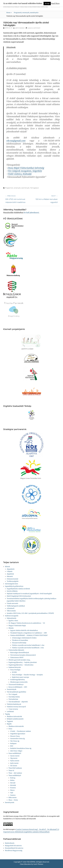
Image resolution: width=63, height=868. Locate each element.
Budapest (13, 744)
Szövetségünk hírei (11, 584)
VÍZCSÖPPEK (31, 862)
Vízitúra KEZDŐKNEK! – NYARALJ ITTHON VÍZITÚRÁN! (29, 635)
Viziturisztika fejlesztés (16, 650)
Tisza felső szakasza (15, 768)
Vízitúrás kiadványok (14, 704)
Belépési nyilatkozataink (15, 719)
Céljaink (10, 571)
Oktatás (11, 628)
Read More (55, 3)
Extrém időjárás (12, 591)
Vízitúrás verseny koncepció (16, 707)
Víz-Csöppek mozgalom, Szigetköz (25, 171)
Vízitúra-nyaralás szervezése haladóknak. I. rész (28, 645)
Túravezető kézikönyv (16, 685)
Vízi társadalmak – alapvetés (18, 702)
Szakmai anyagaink (12, 616)
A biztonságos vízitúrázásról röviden (24, 638)
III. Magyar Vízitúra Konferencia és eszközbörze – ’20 (27, 623)
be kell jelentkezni (31, 213)
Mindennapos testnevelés (19, 682)
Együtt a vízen (13, 621)
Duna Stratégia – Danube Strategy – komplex (27, 675)
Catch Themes (38, 864)
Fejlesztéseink (12, 618)
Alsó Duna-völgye (16, 751)
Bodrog (13, 778)
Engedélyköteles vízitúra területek (18, 589)
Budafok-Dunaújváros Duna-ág (21, 748)
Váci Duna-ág (15, 741)
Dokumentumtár (13, 579)
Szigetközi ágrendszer (18, 734)
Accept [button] (47, 4)
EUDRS (14, 672)
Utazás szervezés (12, 603)
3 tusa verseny (13, 709)
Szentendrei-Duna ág (17, 739)
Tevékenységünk (13, 581)
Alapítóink (10, 574)
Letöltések (10, 712)
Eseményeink (10, 802)
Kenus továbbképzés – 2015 (18, 687)
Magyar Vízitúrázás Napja (17, 626)
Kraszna (13, 788)
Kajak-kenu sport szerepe (20, 677)
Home (9, 13)
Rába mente (13, 798)
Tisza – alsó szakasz (15, 773)
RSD (12, 746)
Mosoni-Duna (15, 736)
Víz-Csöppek (13, 694)
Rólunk (7, 567)
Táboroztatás (11, 611)
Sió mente (14, 766)
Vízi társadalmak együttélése (16, 692)
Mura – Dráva (13, 800)
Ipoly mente (14, 763)
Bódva (12, 780)
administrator (20, 28)
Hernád (13, 783)
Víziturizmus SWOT (17, 658)
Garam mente (15, 756)
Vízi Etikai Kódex (14, 697)
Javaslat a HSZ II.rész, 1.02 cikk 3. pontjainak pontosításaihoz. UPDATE (30, 613)
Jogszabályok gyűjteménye (14, 586)
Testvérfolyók (12, 689)
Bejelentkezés (10, 843)
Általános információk (14, 717)
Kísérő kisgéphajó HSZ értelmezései (19, 596)
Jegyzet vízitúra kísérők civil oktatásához (24, 630)
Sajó (12, 793)
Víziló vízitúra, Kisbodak (20, 174)
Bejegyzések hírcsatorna (13, 846)
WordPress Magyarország (14, 851)
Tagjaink (10, 721)
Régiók (9, 724)
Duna (10, 729)
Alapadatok (11, 569)
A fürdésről (11, 608)
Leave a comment (34, 28)
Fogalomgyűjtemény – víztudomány (21, 665)
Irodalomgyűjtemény (18, 680)
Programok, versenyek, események (26, 13)
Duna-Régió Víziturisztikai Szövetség (26, 168)
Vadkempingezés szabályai (16, 606)
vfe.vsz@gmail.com (16, 141)
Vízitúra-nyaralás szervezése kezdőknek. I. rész (28, 648)
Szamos (13, 795)
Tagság (7, 714)
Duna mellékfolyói (15, 753)
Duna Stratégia (15, 670)
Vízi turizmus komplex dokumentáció (23, 655)
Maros (12, 790)
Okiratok (10, 576)
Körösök (13, 785)
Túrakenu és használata (20, 640)
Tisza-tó (11, 771)
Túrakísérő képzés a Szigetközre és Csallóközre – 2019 (28, 633)
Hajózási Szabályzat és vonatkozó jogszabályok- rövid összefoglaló (29, 594)
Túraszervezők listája (19, 643)
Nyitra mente (15, 761)
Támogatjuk (34, 188)
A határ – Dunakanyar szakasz (21, 731)
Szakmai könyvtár (15, 667)
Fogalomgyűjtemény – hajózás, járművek (23, 662)
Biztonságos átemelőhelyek (20, 653)
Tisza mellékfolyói (15, 775)
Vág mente (14, 758)
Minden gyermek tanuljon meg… (20, 660)
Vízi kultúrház (13, 699)
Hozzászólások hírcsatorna (14, 848)
